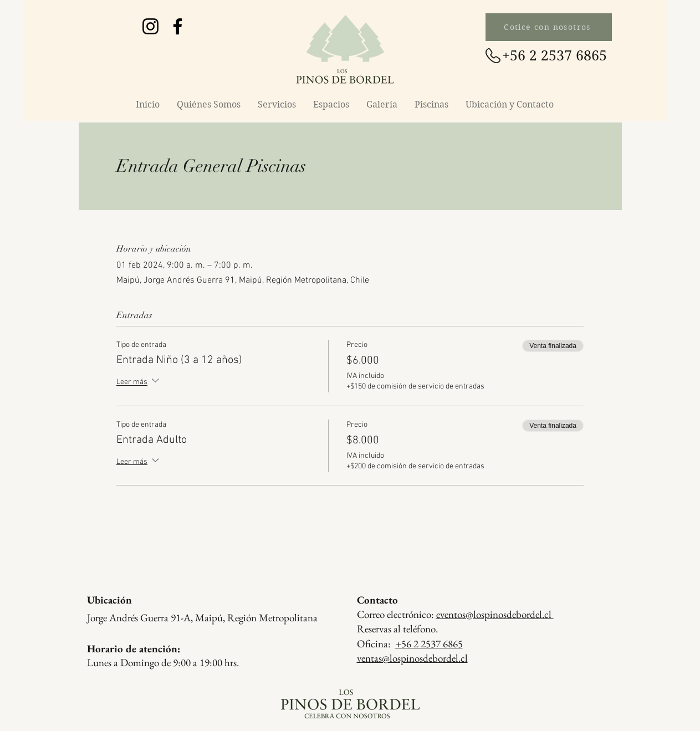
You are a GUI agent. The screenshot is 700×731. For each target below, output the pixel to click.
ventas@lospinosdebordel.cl (412, 658)
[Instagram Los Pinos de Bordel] (150, 26)
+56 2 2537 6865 (429, 644)
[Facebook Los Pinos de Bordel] (178, 26)
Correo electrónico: (455, 614)
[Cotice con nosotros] (549, 27)
